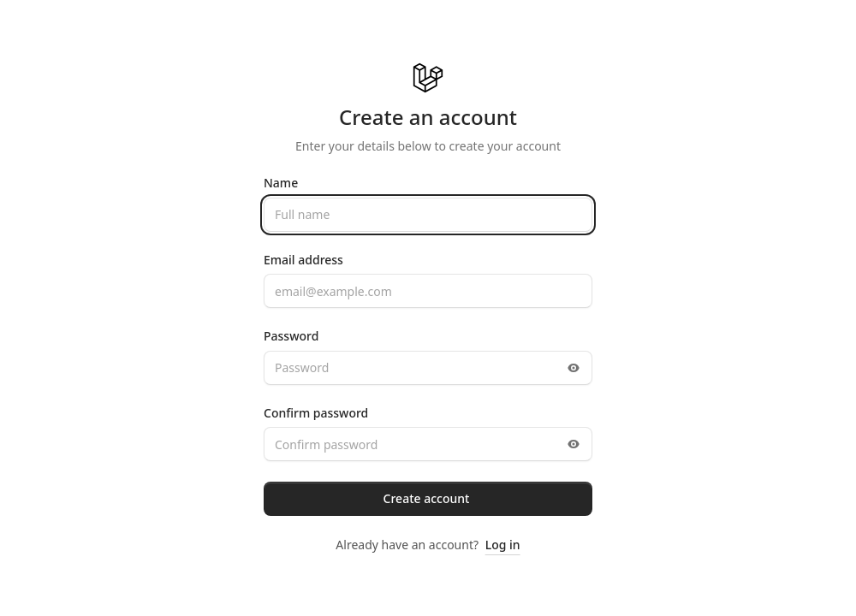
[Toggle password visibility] (574, 368)
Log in (503, 545)
